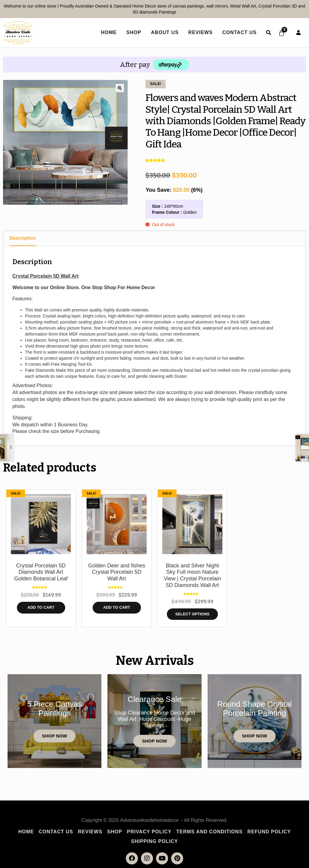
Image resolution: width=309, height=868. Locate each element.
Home (26, 832)
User (298, 33)
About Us (164, 32)
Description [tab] (23, 238)
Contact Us (239, 32)
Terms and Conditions (209, 832)
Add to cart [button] (41, 607)
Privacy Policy (149, 832)
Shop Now (54, 736)
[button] (120, 88)
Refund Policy (269, 832)
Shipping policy (154, 841)
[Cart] (281, 33)
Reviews (200, 32)
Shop (133, 32)
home (108, 32)
